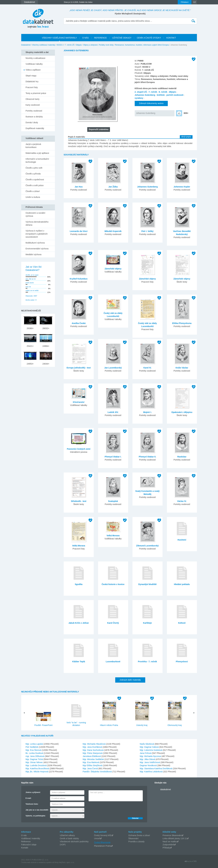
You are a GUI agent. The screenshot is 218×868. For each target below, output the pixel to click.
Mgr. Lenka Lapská (35, 744)
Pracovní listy (32, 87)
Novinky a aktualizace (36, 58)
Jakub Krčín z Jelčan (79, 623)
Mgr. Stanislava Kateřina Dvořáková (156, 768)
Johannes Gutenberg (145, 95)
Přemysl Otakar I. (113, 457)
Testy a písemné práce (36, 93)
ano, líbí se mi (31, 279)
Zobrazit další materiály (130, 680)
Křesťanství (79, 402)
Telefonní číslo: (32, 804)
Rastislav (182, 457)
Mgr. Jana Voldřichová (150, 762)
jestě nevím (30, 283)
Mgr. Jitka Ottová (148, 759)
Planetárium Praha (103, 846)
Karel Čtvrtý (113, 623)
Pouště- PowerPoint (43, 725)
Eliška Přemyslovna (182, 323)
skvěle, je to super (32, 275)
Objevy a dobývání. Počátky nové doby (98, 45)
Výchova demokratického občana (37, 223)
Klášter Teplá (79, 662)
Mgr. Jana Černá (91, 768)
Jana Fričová (146, 753)
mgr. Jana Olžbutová (35, 756)
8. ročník (163, 92)
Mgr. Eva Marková (91, 762)
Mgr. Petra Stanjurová (93, 753)
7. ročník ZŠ (70, 45)
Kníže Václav (182, 368)
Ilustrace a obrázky (34, 117)
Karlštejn (147, 623)
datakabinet (166, 789)
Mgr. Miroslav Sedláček (94, 759)
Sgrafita (79, 584)
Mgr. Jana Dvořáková (93, 747)
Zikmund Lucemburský (147, 546)
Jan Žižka (113, 187)
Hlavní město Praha (109, 725)
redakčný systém (45, 862)
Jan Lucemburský (113, 368)
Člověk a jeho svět (34, 168)
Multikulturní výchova (35, 243)
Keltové (182, 623)
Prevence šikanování (172, 835)
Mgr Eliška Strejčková (93, 765)
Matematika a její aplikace (37, 153)
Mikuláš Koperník (113, 231)
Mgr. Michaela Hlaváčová (94, 744)
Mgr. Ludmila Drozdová (36, 765)
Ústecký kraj (142, 725)
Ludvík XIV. (113, 412)
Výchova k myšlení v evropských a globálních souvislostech (37, 234)
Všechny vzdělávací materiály (44, 45)
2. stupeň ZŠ (141, 92)
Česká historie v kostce (113, 584)
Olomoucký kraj (175, 725)
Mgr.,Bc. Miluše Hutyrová (37, 772)
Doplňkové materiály (35, 128)
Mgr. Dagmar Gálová (150, 747)
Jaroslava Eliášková (92, 756)
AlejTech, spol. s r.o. (67, 862)
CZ (195, 2)
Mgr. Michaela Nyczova (151, 756)
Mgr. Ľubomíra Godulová (151, 750)
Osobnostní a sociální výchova (36, 214)
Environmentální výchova (37, 249)
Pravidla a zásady (137, 842)
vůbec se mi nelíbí (32, 290)
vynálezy (139, 98)
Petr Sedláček (32, 747)
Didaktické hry (32, 82)
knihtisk (161, 95)
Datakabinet (26, 45)
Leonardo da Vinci (79, 231)
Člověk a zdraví (33, 191)
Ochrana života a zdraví (139, 835)
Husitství (182, 540)
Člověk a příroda (33, 174)
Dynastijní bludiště (147, 584)
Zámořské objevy (113, 269)
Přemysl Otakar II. (147, 457)
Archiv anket (30, 300)
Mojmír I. (147, 412)
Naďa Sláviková (147, 744)
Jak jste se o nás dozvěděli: (37, 810)
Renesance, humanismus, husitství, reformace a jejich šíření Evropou (142, 45)
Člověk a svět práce (35, 185)
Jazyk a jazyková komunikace (33, 146)
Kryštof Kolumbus (79, 279)
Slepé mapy (31, 76)
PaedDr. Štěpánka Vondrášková (98, 772)
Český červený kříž (103, 835)
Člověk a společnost (35, 180)
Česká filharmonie (102, 842)
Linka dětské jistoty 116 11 (175, 838)
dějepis (172, 92)
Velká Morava (79, 546)
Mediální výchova (34, 254)
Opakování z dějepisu (182, 412)
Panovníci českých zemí (79, 449)
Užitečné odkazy (67, 835)
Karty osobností (33, 105)
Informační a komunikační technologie (37, 160)
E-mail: (29, 798)
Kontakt (25, 848)
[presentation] (111, 808)
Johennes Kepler (182, 187)
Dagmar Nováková (149, 765)
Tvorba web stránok (29, 862)
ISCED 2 (60, 45)
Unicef (97, 838)
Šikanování (133, 838)
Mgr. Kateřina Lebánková (152, 772)
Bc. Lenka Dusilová (35, 753)
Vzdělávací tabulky (34, 64)
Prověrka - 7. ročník (147, 662)
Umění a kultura (33, 197)
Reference (26, 842)
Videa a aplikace (33, 70)
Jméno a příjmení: (33, 792)
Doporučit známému (99, 129)
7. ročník (153, 92)
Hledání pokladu (182, 584)
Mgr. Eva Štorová (34, 750)
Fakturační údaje (29, 845)
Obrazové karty (33, 99)
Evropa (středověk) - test (79, 368)
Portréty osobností (34, 111)
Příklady (166, 848)
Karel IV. (148, 368)
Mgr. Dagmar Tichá (35, 759)
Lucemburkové (113, 662)
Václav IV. (182, 501)
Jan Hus (79, 187)
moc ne (28, 287)
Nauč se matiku (170, 842)
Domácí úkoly (32, 122)
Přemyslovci (182, 662)
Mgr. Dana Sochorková (93, 750)
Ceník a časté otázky (69, 838)
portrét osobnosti (175, 95)
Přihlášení (185, 2)
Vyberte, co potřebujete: (36, 816)
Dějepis (79, 45)
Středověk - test (79, 501)
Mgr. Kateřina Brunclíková (38, 768)
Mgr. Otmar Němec (35, 762)
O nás (24, 835)
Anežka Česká (79, 323)
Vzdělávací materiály (31, 838)
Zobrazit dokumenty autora (151, 103)
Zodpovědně (168, 845)
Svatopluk (113, 501)
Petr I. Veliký (148, 231)
